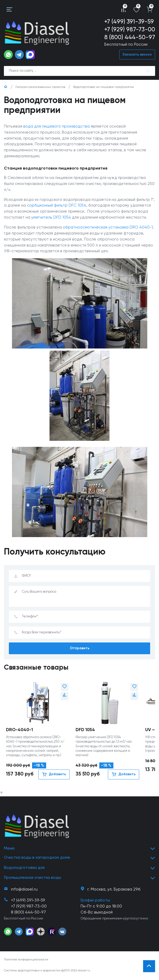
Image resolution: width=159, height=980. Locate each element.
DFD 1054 (85, 731)
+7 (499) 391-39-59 (129, 22)
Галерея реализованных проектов (40, 87)
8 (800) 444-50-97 (130, 38)
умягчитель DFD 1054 (51, 218)
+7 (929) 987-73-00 (130, 30)
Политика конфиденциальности (26, 960)
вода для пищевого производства (56, 127)
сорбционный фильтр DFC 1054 (57, 206)
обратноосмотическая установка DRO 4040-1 (108, 228)
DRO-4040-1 (19, 731)
